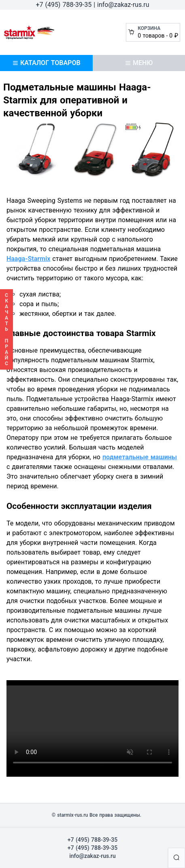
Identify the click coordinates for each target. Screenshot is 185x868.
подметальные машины (140, 457)
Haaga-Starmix (28, 259)
